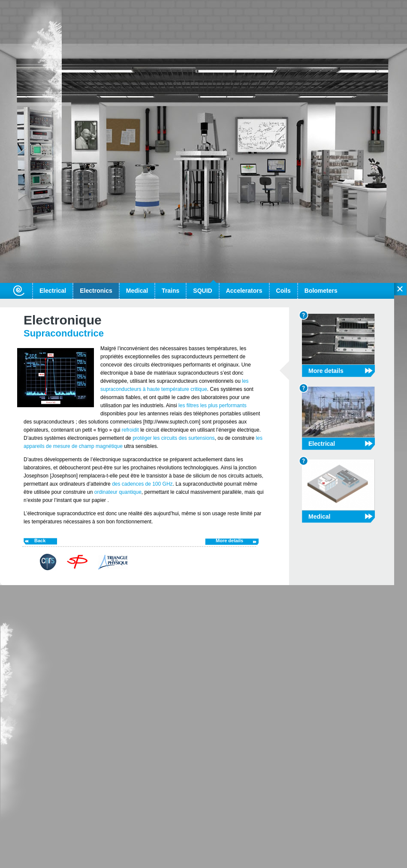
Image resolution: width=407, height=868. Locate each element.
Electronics (96, 291)
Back (40, 541)
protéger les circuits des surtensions (173, 438)
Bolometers (321, 291)
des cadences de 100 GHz (142, 484)
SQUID (202, 291)
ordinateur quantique (118, 492)
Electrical (53, 291)
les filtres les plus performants (213, 405)
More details (229, 541)
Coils (283, 291)
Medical (137, 291)
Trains (170, 291)
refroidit (131, 430)
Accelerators (244, 291)
